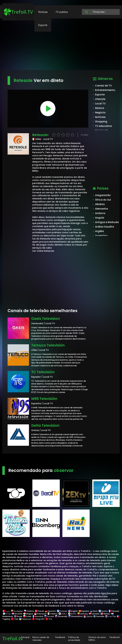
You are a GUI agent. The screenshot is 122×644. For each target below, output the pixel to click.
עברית (7, 614)
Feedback (60, 637)
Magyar (28, 614)
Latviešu (94, 614)
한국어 (72, 614)
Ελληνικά (62, 611)
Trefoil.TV (18, 12)
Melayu (105, 614)
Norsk (18, 616)
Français (114, 611)
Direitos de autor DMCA (97, 639)
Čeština (29, 611)
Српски (88, 616)
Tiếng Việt (38, 619)
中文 (49, 619)
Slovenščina (75, 616)
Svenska (99, 616)
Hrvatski (17, 614)
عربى (6, 611)
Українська (25, 619)
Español (84, 611)
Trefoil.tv (13, 639)
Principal (25, 637)
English (73, 611)
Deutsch (50, 611)
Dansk (39, 611)
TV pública (62, 12)
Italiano (52, 614)
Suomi (103, 611)
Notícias (43, 12)
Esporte (43, 25)
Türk (15, 619)
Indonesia (40, 614)
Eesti (94, 611)
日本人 (63, 614)
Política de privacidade (74, 639)
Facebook (115, 637)
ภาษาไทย (111, 616)
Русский (49, 616)
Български (17, 611)
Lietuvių (83, 614)
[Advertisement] (61, 46)
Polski (27, 616)
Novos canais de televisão (41, 639)
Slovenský (61, 616)
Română (38, 616)
